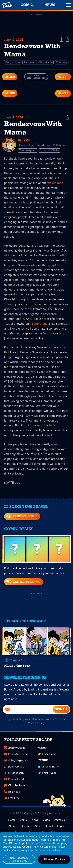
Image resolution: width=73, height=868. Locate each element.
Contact (33, 831)
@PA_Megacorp (16, 759)
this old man (55, 181)
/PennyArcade (15, 746)
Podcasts (59, 818)
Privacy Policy (36, 721)
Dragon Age (13, 63)
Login (61, 825)
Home (12, 818)
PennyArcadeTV (16, 752)
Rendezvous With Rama (38, 63)
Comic (24, 818)
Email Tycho (47, 771)
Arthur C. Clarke (49, 148)
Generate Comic (23, 580)
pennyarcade (14, 765)
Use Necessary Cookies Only (19, 859)
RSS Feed (12, 790)
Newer (63, 77)
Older (10, 77)
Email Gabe (47, 752)
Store (38, 825)
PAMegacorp (14, 771)
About (49, 825)
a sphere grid (39, 322)
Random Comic (22, 514)
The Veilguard (28, 148)
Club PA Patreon (16, 784)
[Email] (28, 708)
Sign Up (19, 831)
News (35, 818)
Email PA (12, 796)
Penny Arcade (15, 778)
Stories (13, 825)
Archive (26, 825)
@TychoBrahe (48, 765)
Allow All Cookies (54, 859)
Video (46, 818)
